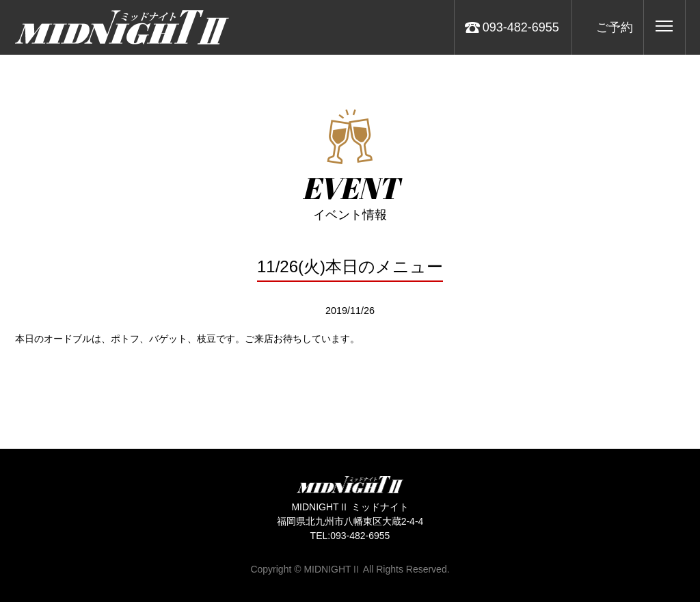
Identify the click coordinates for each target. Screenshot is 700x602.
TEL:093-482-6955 (350, 536)
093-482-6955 (521, 27)
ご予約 (615, 27)
